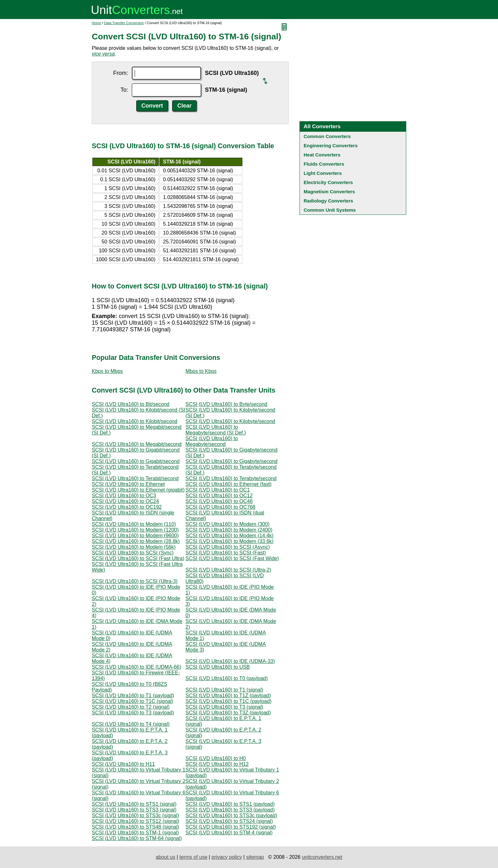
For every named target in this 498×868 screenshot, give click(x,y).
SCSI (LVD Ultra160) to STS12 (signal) (135, 821)
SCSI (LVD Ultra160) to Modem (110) (134, 524)
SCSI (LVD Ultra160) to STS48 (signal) (135, 827)
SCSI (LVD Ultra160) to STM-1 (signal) (135, 833)
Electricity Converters (328, 182)
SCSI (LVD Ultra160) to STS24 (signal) (229, 821)
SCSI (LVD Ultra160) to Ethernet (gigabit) (138, 490)
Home (96, 23)
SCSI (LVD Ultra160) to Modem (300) (228, 524)
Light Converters (323, 173)
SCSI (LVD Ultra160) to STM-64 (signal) (137, 838)
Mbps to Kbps (201, 371)
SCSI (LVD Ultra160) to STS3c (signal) (135, 815)
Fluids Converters (324, 164)
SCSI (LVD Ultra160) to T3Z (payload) (228, 713)
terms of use (193, 857)
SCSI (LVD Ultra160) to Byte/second (226, 404)
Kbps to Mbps (107, 371)
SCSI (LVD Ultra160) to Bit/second (131, 404)
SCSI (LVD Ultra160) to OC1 (218, 490)
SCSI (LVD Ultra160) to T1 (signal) (224, 690)
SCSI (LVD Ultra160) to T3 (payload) (133, 713)
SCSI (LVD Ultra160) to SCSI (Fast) (226, 553)
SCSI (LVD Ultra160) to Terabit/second (135, 478)
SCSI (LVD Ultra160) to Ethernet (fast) (229, 484)
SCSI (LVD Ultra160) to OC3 (124, 496)
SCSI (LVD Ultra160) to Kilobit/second (135, 421)
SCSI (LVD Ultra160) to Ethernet (128, 484)
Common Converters (327, 136)
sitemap (255, 857)
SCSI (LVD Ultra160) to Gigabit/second (136, 461)
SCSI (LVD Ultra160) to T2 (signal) (131, 707)
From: (121, 73)
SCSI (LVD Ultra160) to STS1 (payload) (230, 804)
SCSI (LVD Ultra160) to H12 (217, 764)
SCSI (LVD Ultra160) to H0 (216, 758)
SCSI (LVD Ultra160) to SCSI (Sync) (133, 553)
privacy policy (227, 857)
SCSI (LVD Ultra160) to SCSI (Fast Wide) (232, 558)
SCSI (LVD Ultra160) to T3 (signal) (224, 707)
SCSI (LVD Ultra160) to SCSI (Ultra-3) (135, 581)
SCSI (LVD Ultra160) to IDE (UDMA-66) (137, 667)
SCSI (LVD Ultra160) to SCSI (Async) (228, 547)
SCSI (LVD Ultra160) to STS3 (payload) (230, 810)
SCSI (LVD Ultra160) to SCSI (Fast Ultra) (138, 558)
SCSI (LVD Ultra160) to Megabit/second (137, 444)
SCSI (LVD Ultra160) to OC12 (219, 496)
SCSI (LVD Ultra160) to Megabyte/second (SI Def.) (216, 430)
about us (165, 857)
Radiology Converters (328, 201)
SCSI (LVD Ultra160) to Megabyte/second (212, 441)
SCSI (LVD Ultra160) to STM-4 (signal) (229, 833)
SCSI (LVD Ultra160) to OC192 (127, 507)
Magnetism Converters (329, 192)
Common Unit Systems (330, 210)
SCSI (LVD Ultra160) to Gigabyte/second (232, 461)
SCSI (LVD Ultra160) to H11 (123, 764)
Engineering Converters (331, 146)
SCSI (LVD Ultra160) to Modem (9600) (135, 536)
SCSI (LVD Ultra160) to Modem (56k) (134, 547)
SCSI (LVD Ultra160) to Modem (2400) (229, 530)
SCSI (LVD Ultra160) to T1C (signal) (132, 701)
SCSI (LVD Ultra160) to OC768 (220, 507)
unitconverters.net (322, 857)
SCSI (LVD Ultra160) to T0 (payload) (227, 678)
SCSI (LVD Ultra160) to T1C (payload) (229, 701)
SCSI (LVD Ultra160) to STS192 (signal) (231, 827)
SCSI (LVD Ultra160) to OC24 (125, 501)
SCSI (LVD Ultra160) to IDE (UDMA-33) (230, 661)
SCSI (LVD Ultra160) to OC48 (219, 501)
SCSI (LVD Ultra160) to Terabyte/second (231, 478)
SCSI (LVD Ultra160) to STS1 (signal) (134, 804)
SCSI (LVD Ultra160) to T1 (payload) (133, 696)
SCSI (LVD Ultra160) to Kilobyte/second (230, 421)
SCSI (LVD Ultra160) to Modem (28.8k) (136, 541)
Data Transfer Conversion (124, 23)
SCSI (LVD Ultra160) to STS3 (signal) (134, 810)
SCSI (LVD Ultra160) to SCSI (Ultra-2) (228, 570)
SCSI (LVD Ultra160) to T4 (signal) (131, 724)
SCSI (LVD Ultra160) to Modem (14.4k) (229, 536)
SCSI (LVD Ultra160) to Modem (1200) (135, 530)
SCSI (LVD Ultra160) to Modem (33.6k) (229, 541)
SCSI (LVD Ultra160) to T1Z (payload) (228, 696)
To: (124, 90)
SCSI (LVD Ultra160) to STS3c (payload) (231, 815)
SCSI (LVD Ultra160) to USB (218, 667)
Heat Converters (322, 155)
